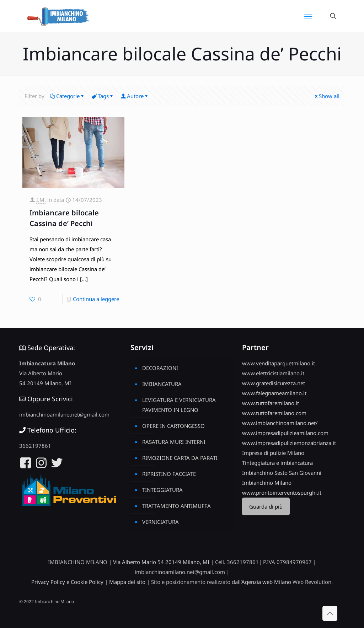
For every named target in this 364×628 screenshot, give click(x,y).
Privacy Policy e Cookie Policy (67, 582)
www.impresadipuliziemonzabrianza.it (289, 443)
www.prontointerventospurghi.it (282, 493)
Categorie (67, 96)
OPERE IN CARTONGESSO (173, 426)
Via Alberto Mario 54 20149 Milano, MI (161, 562)
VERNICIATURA (160, 522)
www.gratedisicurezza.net (274, 383)
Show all (326, 96)
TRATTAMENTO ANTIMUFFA (176, 506)
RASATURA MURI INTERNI (174, 442)
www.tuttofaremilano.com (274, 413)
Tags (103, 96)
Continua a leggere (96, 299)
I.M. (41, 200)
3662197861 (35, 446)
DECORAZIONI (160, 368)
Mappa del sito (127, 582)
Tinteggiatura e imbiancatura (277, 463)
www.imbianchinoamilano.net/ (280, 423)
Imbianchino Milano (267, 483)
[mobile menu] (308, 16)
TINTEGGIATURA (162, 490)
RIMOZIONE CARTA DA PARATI (180, 458)
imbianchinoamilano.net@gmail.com (64, 414)
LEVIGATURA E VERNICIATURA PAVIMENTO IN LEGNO (179, 405)
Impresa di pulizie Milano (273, 453)
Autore (135, 96)
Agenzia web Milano (266, 582)
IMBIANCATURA (162, 384)
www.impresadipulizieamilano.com (285, 433)
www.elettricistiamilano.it (273, 373)
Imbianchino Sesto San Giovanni (282, 473)
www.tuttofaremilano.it (271, 403)
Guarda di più (266, 506)
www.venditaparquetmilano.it (279, 363)
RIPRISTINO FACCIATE (169, 474)
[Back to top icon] (330, 613)
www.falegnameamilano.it (274, 393)
